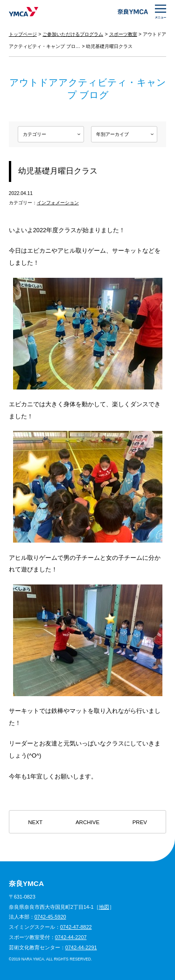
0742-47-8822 (76, 927)
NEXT (35, 822)
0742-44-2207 (71, 937)
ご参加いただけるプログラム (73, 34)
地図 (104, 907)
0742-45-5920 (50, 917)
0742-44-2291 (81, 947)
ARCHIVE (87, 822)
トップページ (23, 34)
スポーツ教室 (123, 34)
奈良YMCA (24, 12)
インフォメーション (58, 203)
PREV (140, 822)
